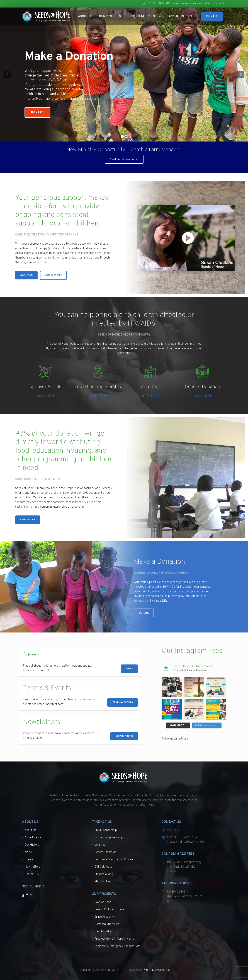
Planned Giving (104, 874)
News (176, 4)
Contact (219, 4)
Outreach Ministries (107, 924)
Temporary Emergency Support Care (117, 946)
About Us (85, 16)
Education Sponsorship (109, 838)
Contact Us (32, 874)
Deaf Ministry (103, 932)
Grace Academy (104, 917)
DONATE (144, 613)
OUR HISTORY (53, 275)
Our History (32, 845)
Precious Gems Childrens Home (114, 939)
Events (186, 4)
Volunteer (101, 845)
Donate (212, 16)
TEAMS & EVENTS (123, 702)
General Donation (105, 852)
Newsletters (202, 4)
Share (166, 3)
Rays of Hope (103, 902)
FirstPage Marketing (157, 970)
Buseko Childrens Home (109, 910)
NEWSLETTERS (124, 736)
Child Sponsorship (106, 830)
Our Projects (110, 16)
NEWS (129, 669)
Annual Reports (182, 16)
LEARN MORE (45, 396)
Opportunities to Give (145, 16)
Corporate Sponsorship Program (115, 860)
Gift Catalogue (104, 867)
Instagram (184, 739)
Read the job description (124, 159)
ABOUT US (26, 275)
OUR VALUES (28, 520)
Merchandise (103, 882)
